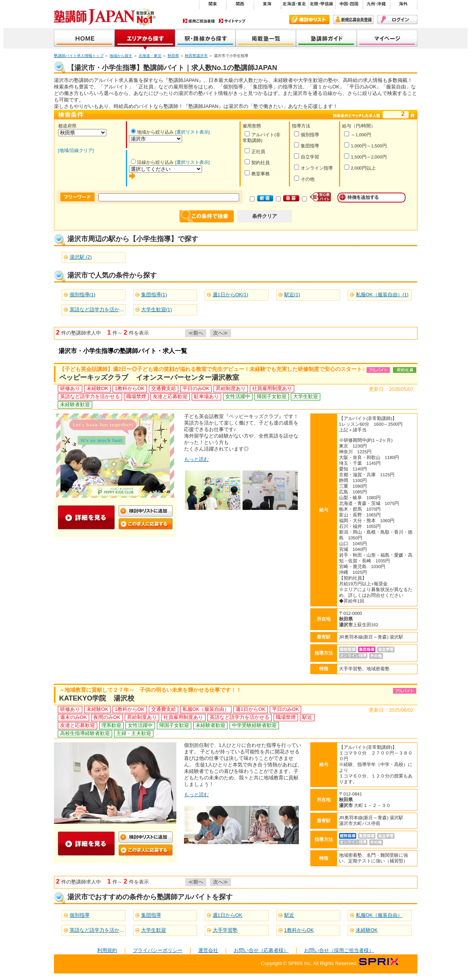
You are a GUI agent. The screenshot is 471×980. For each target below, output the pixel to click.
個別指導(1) (83, 295)
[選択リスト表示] (192, 132)
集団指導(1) (154, 295)
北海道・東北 (150, 56)
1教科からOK (299, 930)
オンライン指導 (313, 167)
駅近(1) (292, 295)
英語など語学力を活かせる (99, 930)
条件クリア (265, 216)
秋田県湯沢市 (196, 56)
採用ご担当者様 (199, 21)
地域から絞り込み (152, 132)
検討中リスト (309, 20)
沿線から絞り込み (152, 162)
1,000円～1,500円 (365, 145)
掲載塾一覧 (266, 39)
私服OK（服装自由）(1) (382, 295)
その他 (304, 179)
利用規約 (107, 950)
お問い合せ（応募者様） (261, 950)
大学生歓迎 (154, 930)
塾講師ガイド (327, 39)
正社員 (255, 151)
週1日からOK (228, 915)
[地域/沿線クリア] (76, 150)
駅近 (289, 915)
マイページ (387, 39)
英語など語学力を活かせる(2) (103, 310)
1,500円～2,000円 (365, 156)
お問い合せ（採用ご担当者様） (339, 950)
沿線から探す (205, 39)
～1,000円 (357, 134)
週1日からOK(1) (231, 295)
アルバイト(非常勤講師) (262, 137)
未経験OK (367, 930)
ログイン (397, 20)
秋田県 (173, 56)
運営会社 (208, 950)
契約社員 (257, 162)
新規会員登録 (353, 20)
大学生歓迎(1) (157, 310)
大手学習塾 (225, 930)
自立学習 (306, 156)
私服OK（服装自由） (379, 915)
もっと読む (196, 459)
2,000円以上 (360, 167)
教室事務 (257, 173)
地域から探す (145, 39)
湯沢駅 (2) (81, 257)
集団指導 (306, 145)
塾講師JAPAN (84, 39)
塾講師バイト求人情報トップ (79, 56)
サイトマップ (232, 21)
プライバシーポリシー (158, 950)
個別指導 (306, 134)
